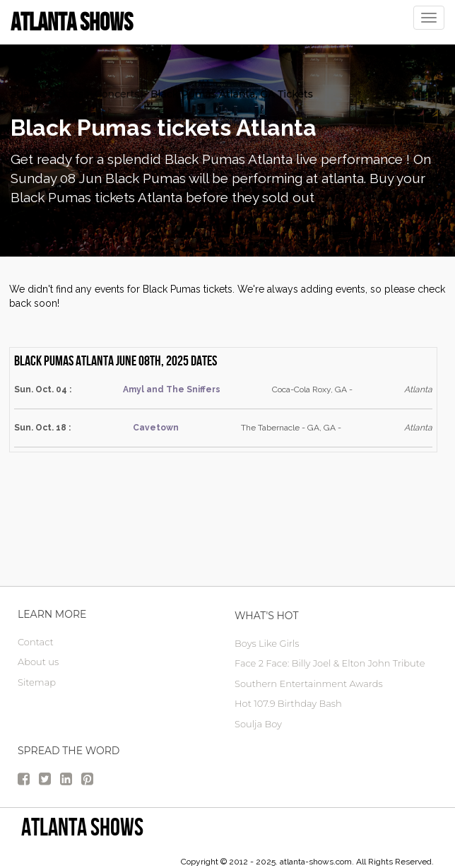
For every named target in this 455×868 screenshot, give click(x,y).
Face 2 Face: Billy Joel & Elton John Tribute (330, 663)
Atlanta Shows (82, 827)
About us (38, 662)
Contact (36, 642)
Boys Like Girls (267, 643)
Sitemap (37, 682)
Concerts (117, 94)
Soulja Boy (258, 724)
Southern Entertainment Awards (309, 684)
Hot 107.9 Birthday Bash (288, 703)
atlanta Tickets (47, 94)
